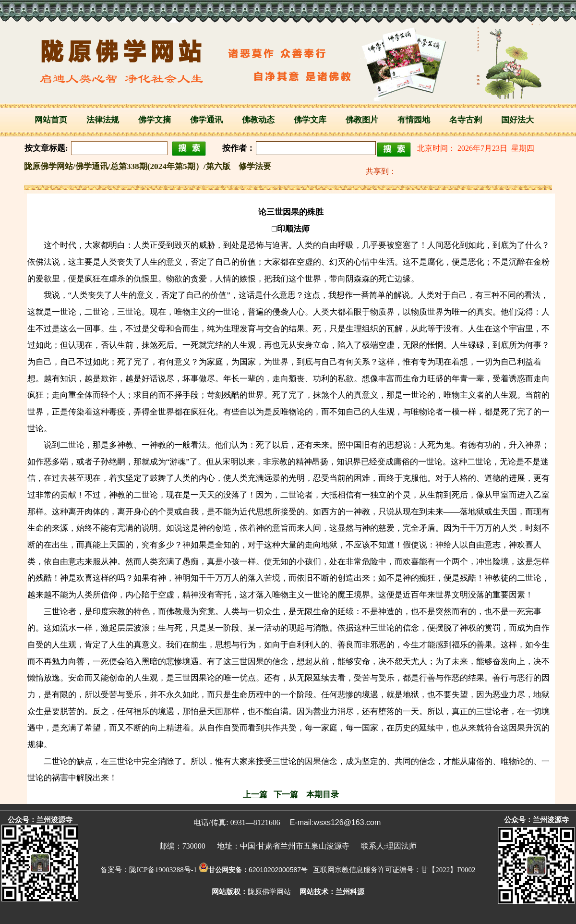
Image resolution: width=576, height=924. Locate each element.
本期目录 (323, 795)
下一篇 (286, 795)
